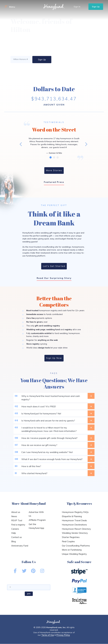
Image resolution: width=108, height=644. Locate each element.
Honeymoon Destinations (74, 525)
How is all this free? (54, 466)
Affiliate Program (37, 520)
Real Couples (68, 541)
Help (14, 533)
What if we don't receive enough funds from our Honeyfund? (54, 459)
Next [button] (86, 144)
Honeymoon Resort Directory (76, 529)
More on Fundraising (72, 550)
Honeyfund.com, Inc (56, 627)
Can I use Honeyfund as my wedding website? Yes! (54, 452)
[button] (6, 7)
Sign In (77, 7)
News (14, 516)
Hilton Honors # (21, 59)
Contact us (17, 537)
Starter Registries (71, 537)
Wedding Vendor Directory (75, 533)
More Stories (54, 170)
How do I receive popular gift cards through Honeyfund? (54, 438)
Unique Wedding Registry (74, 554)
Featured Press (54, 182)
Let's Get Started (54, 266)
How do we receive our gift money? (54, 445)
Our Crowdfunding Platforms (76, 546)
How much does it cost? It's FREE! (54, 406)
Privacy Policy (63, 635)
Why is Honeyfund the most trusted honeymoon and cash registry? (54, 397)
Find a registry (18, 525)
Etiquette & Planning (72, 516)
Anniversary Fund (20, 546)
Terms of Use (48, 635)
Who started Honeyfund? (54, 473)
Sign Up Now (54, 358)
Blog (13, 541)
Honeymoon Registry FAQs (75, 512)
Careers (15, 529)
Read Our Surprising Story (54, 278)
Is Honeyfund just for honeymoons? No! (54, 413)
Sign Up (96, 7)
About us (16, 512)
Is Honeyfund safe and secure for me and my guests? (54, 420)
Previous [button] (21, 144)
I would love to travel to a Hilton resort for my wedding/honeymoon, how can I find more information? (54, 428)
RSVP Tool (17, 520)
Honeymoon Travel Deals (74, 520)
